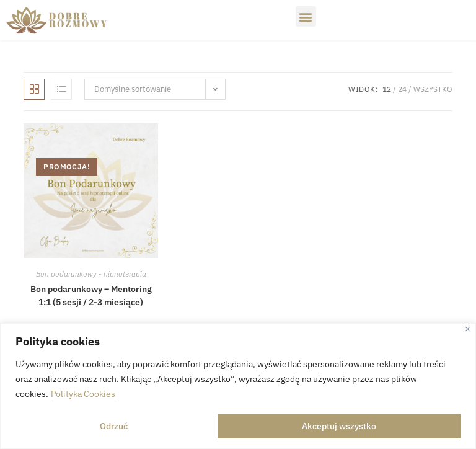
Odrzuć (114, 426)
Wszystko (433, 89)
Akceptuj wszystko (339, 426)
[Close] (468, 329)
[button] (306, 16)
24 (402, 89)
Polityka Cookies (83, 394)
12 (387, 89)
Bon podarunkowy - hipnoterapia (91, 274)
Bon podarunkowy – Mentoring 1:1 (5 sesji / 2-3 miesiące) (91, 296)
